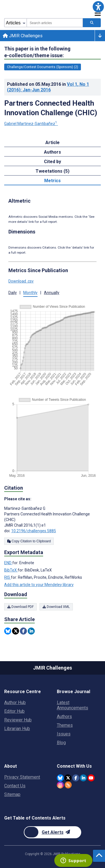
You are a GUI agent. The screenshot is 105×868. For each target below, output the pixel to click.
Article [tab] (53, 143)
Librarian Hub (17, 729)
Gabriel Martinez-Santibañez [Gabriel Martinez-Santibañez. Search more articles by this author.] (31, 124)
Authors (64, 717)
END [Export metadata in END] (8, 563)
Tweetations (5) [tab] (53, 171)
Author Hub (15, 702)
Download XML (56, 607)
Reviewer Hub (18, 720)
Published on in (48, 87)
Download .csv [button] (21, 281)
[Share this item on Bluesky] (8, 631)
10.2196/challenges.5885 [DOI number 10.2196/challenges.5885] (34, 531)
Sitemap (12, 794)
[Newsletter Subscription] (53, 832)
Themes (65, 725)
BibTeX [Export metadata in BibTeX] (11, 570)
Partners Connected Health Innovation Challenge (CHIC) (51, 108)
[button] (98, 7)
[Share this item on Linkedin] (31, 631)
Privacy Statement (22, 777)
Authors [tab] (53, 152)
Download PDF (20, 607)
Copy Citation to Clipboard (29, 541)
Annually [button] (52, 293)
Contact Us (15, 786)
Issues (64, 734)
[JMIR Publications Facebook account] (76, 778)
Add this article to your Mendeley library (39, 585)
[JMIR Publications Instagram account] (60, 785)
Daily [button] (13, 293)
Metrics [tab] (53, 181)
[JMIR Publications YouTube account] (91, 778)
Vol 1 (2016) (48, 87)
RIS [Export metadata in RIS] (8, 577)
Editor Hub (14, 711)
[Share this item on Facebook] (23, 631)
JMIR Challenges (23, 36)
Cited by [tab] (53, 162)
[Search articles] (92, 23)
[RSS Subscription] (68, 785)
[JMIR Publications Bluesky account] (60, 778)
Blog (61, 743)
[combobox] (55, 23)
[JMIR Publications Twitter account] (68, 778)
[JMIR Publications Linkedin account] (83, 778)
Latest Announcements (73, 705)
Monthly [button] (30, 293)
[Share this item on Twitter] (16, 631)
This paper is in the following (37, 52)
